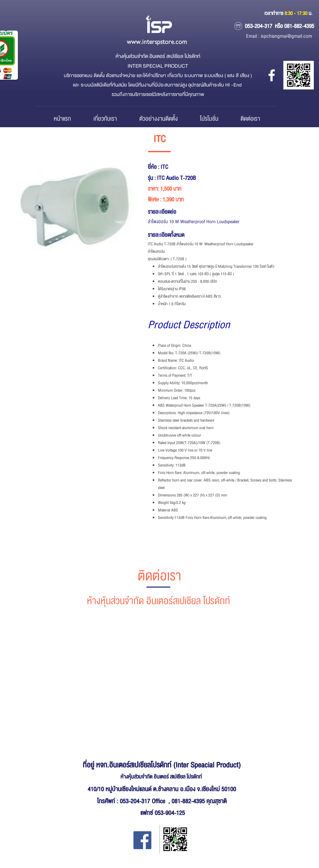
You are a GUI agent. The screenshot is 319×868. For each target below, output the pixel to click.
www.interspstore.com (157, 42)
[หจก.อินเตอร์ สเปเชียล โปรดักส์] (272, 75)
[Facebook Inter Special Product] (142, 840)
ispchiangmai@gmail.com (286, 36)
